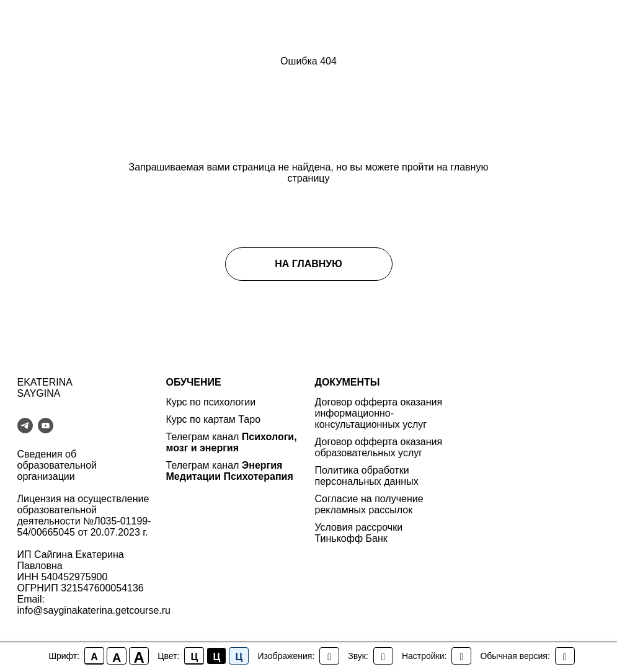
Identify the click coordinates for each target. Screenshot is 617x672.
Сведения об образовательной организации (57, 465)
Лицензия (39, 499)
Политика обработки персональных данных (367, 476)
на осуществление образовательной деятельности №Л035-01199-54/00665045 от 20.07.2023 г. (84, 515)
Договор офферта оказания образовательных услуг (379, 447)
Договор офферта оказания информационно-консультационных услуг (379, 413)
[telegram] (25, 426)
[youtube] (46, 426)
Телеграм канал (204, 437)
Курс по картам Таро (214, 419)
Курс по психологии (211, 402)
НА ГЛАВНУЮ (308, 264)
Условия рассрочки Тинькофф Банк (359, 533)
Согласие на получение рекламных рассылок (369, 504)
